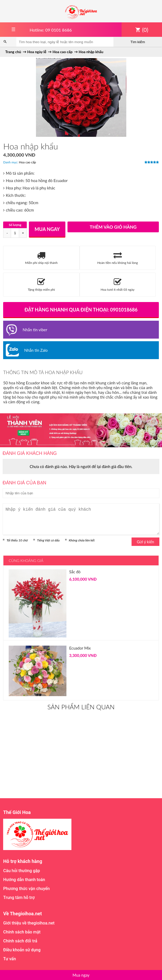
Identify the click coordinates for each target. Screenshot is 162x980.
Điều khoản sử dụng (22, 950)
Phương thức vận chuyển (26, 889)
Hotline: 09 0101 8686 (51, 30)
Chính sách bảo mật (22, 932)
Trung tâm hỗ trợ (19, 898)
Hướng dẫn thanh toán (24, 880)
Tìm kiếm (138, 42)
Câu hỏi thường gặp (22, 871)
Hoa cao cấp (27, 162)
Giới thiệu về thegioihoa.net (29, 923)
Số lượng (15, 225)
